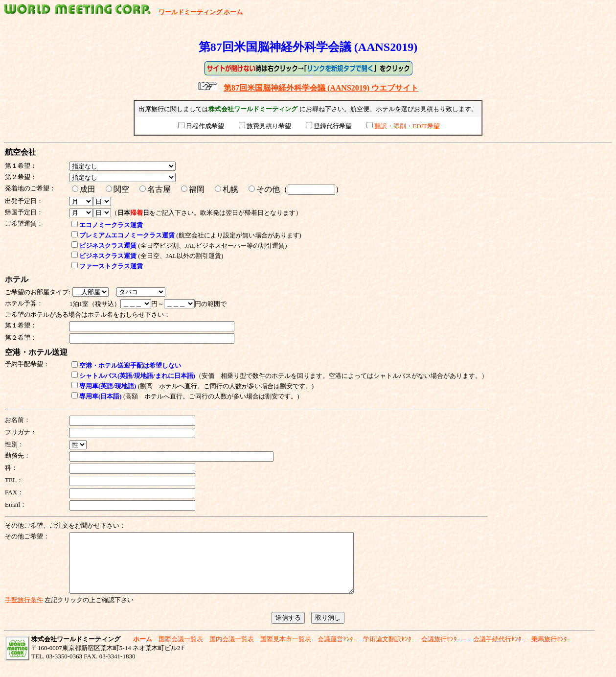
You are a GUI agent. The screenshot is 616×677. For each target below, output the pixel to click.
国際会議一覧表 (181, 651)
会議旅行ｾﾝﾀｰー (444, 651)
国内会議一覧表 (232, 651)
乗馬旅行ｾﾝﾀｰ (551, 651)
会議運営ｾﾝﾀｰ (337, 651)
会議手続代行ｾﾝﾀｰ (499, 651)
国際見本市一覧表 (286, 651)
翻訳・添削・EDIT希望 (407, 126)
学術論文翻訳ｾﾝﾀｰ (389, 651)
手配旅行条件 (24, 612)
